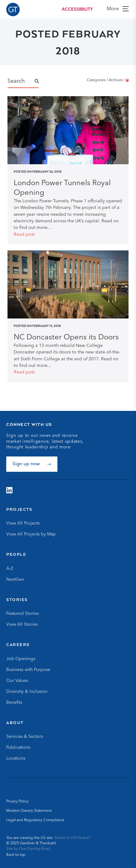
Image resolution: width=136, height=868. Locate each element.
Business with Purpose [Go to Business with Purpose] (28, 670)
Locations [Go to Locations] (16, 758)
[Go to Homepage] (13, 10)
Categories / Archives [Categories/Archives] (108, 80)
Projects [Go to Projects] (19, 509)
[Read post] (68, 235)
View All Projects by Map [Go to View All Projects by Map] (31, 534)
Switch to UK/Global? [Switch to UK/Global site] (72, 838)
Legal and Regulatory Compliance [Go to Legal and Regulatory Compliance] (35, 820)
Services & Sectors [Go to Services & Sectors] (25, 737)
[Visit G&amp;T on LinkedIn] (9, 490)
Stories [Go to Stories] (17, 599)
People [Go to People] (16, 554)
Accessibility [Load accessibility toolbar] (77, 9)
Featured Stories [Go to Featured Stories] (22, 614)
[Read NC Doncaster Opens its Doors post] (68, 338)
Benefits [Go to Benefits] (14, 703)
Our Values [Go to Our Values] (17, 681)
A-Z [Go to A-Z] (10, 569)
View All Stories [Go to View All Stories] (22, 624)
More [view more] (118, 9)
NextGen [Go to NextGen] (15, 579)
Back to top (16, 855)
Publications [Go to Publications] (18, 747)
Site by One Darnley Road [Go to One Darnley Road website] (28, 849)
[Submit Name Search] (42, 82)
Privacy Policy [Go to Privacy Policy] (17, 801)
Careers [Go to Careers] (18, 644)
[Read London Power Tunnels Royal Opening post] (68, 188)
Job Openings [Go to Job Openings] (21, 659)
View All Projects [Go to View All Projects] (23, 523)
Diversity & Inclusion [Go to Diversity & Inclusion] (27, 692)
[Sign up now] (32, 464)
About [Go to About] (15, 723)
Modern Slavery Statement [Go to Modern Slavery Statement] (29, 811)
